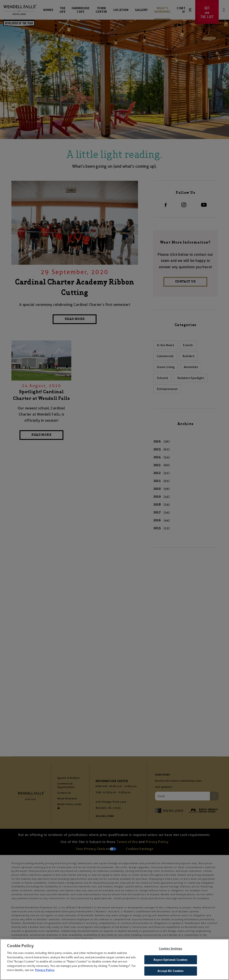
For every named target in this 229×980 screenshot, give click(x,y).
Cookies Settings (171, 949)
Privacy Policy (45, 970)
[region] (114, 959)
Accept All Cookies (171, 971)
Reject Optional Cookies (171, 960)
